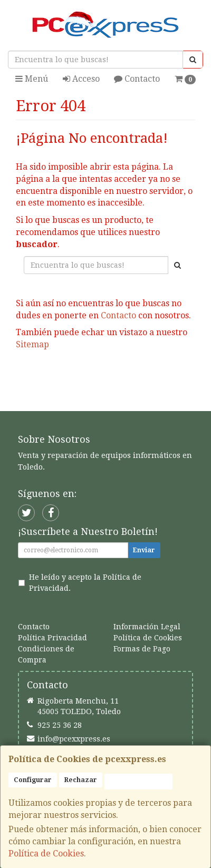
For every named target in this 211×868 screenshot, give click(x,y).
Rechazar (81, 780)
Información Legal (147, 627)
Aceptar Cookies (138, 782)
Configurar (33, 780)
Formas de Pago (142, 649)
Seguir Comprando (63, 378)
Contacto (137, 79)
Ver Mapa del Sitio (105, 397)
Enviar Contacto (154, 378)
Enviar (144, 550)
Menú (32, 79)
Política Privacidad (52, 638)
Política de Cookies (46, 854)
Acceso (81, 79)
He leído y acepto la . (85, 583)
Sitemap (32, 344)
